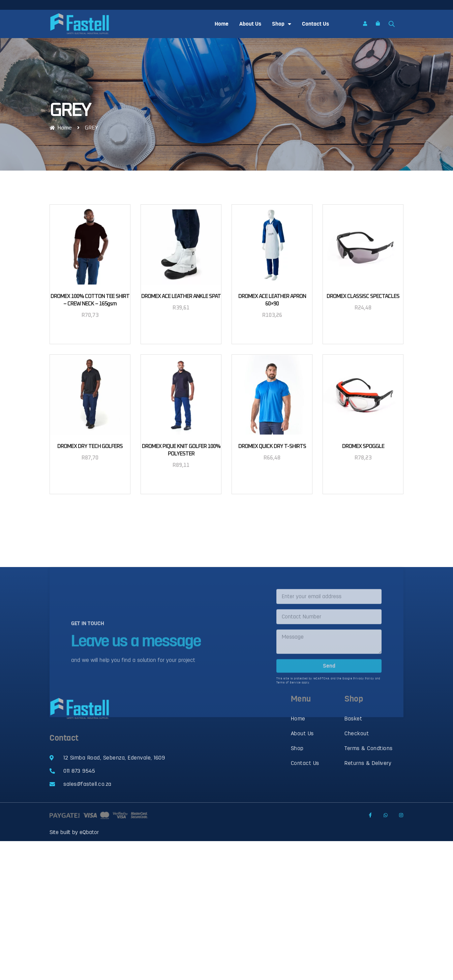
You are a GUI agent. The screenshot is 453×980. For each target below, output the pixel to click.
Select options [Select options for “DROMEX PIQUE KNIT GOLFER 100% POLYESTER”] (181, 483)
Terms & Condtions (369, 748)
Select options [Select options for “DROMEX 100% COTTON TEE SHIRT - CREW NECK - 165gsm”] (90, 333)
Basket (353, 719)
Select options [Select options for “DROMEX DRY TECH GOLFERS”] (90, 475)
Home (222, 24)
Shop (282, 24)
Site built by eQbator (74, 832)
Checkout (357, 734)
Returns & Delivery (368, 763)
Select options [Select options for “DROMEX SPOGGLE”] (363, 475)
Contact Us (315, 24)
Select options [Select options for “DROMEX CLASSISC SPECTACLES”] (363, 325)
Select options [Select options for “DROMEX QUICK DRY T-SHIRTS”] (272, 475)
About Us (250, 24)
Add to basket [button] (181, 325)
